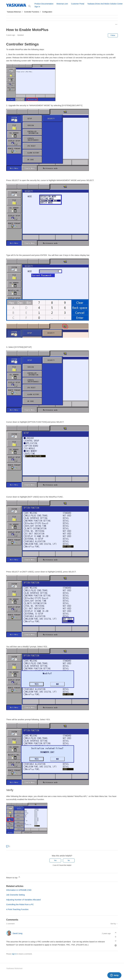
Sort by (114, 924)
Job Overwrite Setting (15, 895)
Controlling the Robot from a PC (20, 904)
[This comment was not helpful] (116, 941)
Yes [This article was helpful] (55, 860)
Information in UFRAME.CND (19, 890)
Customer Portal (78, 4)
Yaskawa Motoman (14, 12)
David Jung (18, 933)
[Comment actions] (116, 945)
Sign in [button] (37, 7)
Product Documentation (44, 4)
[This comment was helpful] (116, 933)
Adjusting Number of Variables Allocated (23, 900)
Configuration (47, 12)
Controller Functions (32, 12)
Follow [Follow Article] (113, 35)
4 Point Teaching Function (17, 909)
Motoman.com (62, 4)
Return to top (13, 877)
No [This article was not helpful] (69, 860)
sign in (14, 954)
